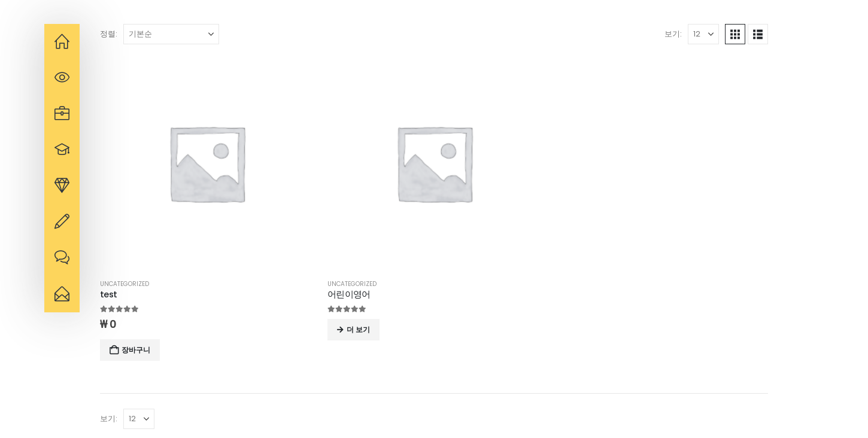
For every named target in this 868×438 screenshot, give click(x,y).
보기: (673, 34)
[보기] (703, 34)
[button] (735, 34)
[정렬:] (171, 34)
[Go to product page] (207, 163)
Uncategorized (125, 284)
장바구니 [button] (136, 350)
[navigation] (62, 42)
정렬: (109, 34)
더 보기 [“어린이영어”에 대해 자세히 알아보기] (358, 329)
